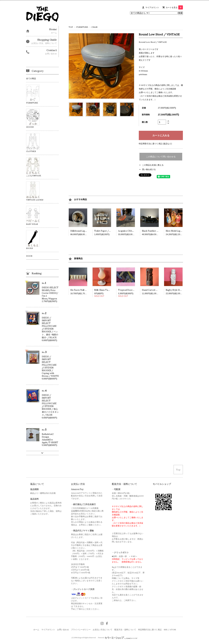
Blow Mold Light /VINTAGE (180, 231)
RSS (166, 630)
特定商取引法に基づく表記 (150, 630)
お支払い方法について (103, 630)
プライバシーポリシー (81, 630)
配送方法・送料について (125, 630)
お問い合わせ (63, 630)
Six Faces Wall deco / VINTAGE (86, 290)
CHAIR (94, 27)
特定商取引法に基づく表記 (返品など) (155, 144)
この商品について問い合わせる (161, 157)
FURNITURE (82, 27)
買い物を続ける (149, 169)
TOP (71, 27)
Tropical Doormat (127, 290)
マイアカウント (152, 7)
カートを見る (174, 7)
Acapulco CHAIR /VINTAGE (132, 231)
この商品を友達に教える (153, 165)
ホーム (36, 630)
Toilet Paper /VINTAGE (106, 231)
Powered (118, 638)
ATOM (173, 630)
